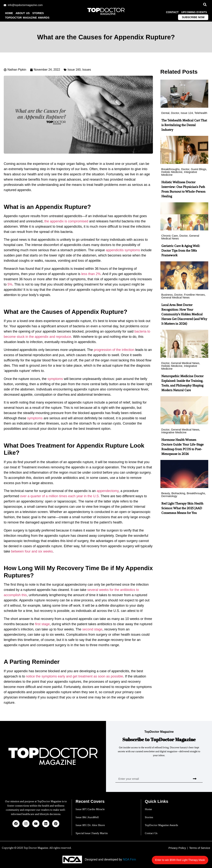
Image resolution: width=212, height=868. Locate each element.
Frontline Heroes (194, 295)
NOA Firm (129, 859)
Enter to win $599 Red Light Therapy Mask (187, 858)
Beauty (166, 493)
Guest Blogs (198, 169)
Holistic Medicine (172, 172)
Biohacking (178, 493)
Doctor (175, 113)
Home (9, 13)
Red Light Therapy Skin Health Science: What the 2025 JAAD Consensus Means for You (182, 508)
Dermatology (169, 496)
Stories (38, 13)
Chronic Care (170, 236)
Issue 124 (187, 113)
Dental (165, 113)
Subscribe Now (193, 17)
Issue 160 (74, 70)
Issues (86, 70)
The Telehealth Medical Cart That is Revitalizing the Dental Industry (184, 125)
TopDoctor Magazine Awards (27, 18)
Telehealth (201, 113)
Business (167, 295)
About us (23, 13)
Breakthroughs (171, 169)
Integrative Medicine (174, 432)
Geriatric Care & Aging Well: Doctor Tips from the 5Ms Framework (181, 250)
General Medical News (176, 297)
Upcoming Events (194, 12)
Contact (172, 12)
